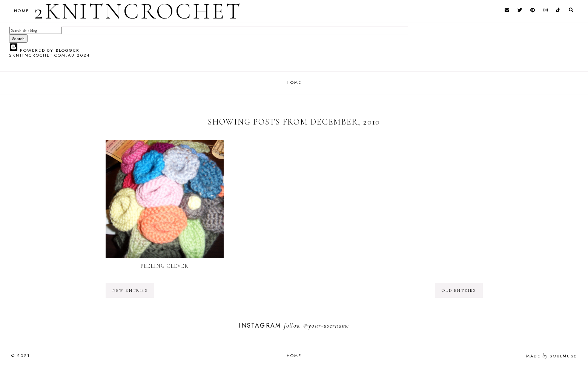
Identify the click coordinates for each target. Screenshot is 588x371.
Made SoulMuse (551, 356)
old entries (459, 290)
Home (294, 82)
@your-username (326, 326)
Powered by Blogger (44, 50)
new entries (130, 290)
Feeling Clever (165, 266)
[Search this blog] (36, 30)
